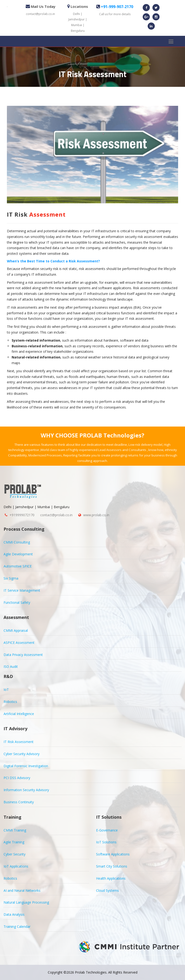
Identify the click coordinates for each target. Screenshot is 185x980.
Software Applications (113, 854)
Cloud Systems (107, 890)
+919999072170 (22, 515)
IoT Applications (16, 866)
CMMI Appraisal (16, 630)
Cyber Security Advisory (22, 754)
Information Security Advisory (26, 790)
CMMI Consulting (17, 542)
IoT (6, 690)
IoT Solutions (106, 842)
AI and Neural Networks (22, 890)
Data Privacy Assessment (23, 655)
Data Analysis (14, 914)
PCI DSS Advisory (17, 778)
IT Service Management (22, 590)
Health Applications (111, 878)
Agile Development (18, 554)
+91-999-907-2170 (117, 7)
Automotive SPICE (18, 566)
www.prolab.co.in (96, 515)
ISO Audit (11, 666)
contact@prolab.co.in (40, 14)
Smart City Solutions (112, 866)
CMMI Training (15, 830)
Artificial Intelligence (19, 714)
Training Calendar (17, 927)
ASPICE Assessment (19, 643)
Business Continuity (19, 802)
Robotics (10, 702)
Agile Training (14, 842)
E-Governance (107, 830)
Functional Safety (17, 602)
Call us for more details (115, 14)
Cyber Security (15, 854)
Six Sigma (11, 578)
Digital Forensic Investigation (26, 766)
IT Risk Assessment (19, 742)
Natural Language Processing (26, 902)
